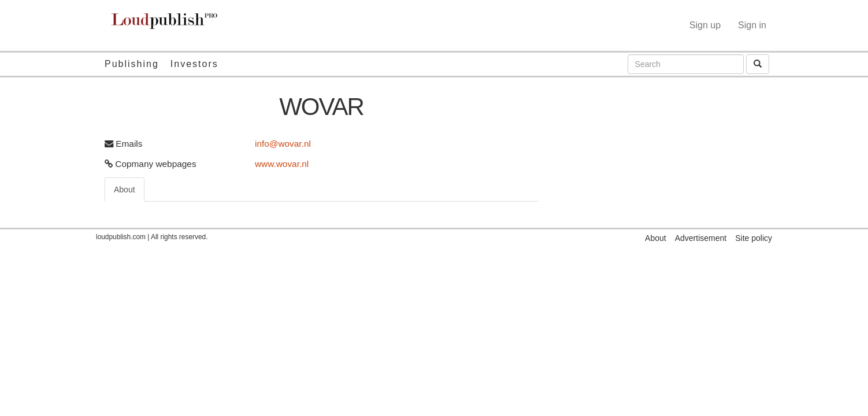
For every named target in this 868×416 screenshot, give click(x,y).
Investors (194, 64)
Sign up (705, 25)
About (125, 190)
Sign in (752, 25)
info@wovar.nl (283, 144)
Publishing (132, 64)
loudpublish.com (121, 237)
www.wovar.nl (282, 164)
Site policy (754, 238)
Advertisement (701, 238)
